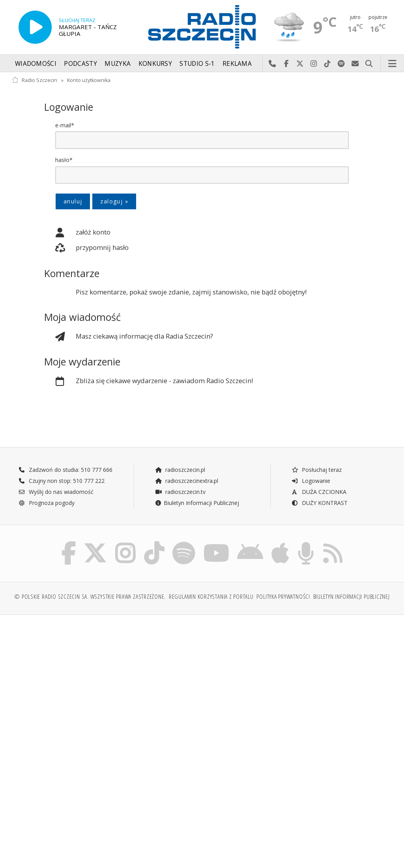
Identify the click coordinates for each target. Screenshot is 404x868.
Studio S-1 (197, 64)
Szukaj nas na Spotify (341, 64)
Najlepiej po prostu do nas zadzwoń (272, 64)
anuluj (73, 201)
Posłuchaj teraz (317, 470)
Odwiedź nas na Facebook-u (286, 64)
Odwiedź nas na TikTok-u (328, 64)
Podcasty (80, 64)
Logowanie (311, 481)
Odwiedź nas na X (300, 64)
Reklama (237, 64)
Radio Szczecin (35, 80)
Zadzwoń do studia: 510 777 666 (65, 470)
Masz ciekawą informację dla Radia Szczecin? (129, 337)
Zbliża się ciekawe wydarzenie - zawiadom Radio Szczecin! (149, 382)
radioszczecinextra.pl (187, 481)
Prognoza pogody (47, 503)
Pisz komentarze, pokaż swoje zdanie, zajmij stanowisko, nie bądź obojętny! (191, 292)
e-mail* (65, 125)
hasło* (64, 160)
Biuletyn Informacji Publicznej (197, 503)
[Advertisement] (106, 683)
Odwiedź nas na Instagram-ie (314, 64)
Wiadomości (36, 64)
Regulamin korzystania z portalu (211, 599)
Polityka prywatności (283, 599)
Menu (393, 64)
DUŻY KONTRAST (320, 503)
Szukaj (369, 64)
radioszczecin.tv (180, 492)
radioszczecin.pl (180, 470)
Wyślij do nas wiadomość (355, 64)
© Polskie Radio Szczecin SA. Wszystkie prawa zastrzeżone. (90, 599)
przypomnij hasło (86, 248)
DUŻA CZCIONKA (319, 492)
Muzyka (118, 64)
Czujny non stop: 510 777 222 (62, 481)
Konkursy (155, 64)
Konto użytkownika (89, 80)
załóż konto (77, 233)
